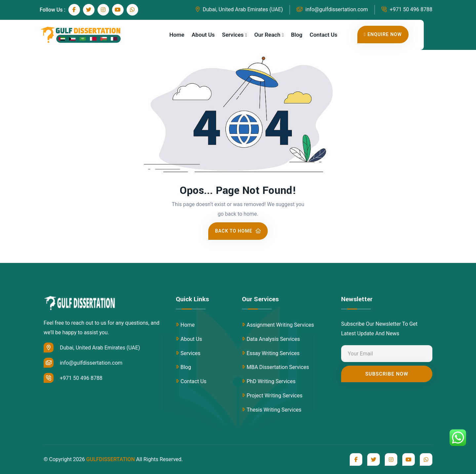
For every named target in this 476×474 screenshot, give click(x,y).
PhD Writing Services (271, 381)
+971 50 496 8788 (407, 9)
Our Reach (267, 35)
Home (177, 35)
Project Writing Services (275, 396)
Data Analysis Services (273, 339)
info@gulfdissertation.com (332, 9)
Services (233, 35)
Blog (297, 35)
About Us (203, 35)
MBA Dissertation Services (278, 367)
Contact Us (324, 35)
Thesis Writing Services (274, 410)
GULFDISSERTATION (111, 459)
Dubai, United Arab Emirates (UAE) (239, 9)
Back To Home (238, 231)
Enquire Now (383, 34)
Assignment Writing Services (280, 325)
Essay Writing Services (273, 353)
